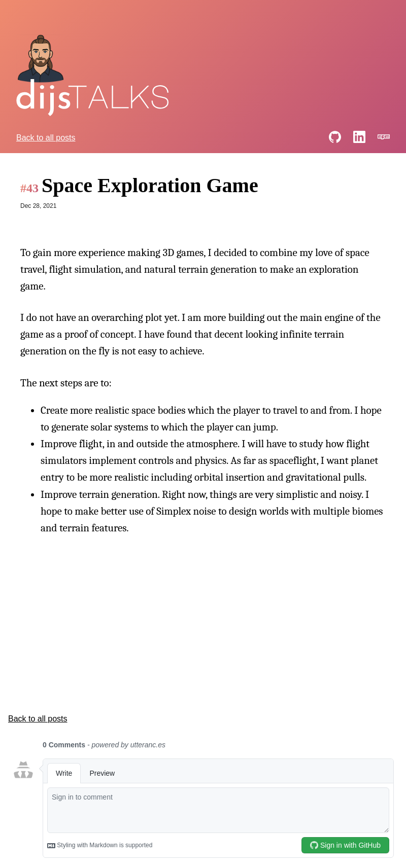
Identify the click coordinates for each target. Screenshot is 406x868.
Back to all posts (46, 138)
